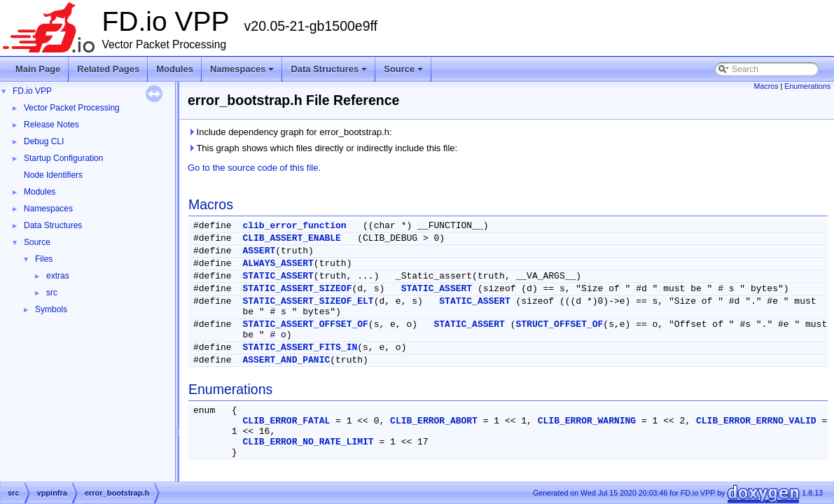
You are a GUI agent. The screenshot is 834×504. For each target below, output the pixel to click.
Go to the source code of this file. (254, 168)
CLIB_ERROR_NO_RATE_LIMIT (308, 442)
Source (404, 73)
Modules (175, 69)
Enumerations (807, 86)
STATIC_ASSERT (278, 276)
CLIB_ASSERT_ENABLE (291, 238)
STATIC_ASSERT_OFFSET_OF (305, 324)
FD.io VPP (32, 91)
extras (58, 276)
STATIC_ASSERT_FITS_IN (300, 348)
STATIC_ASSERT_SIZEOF (297, 289)
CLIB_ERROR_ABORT (434, 421)
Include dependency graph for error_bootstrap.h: (290, 132)
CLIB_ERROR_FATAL (286, 421)
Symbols (51, 309)
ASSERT (259, 251)
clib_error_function (294, 226)
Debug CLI (44, 141)
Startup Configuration (63, 158)
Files (44, 259)
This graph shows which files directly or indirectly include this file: (322, 148)
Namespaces (243, 73)
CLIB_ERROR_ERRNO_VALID (756, 421)
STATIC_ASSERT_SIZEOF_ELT (308, 301)
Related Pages (108, 69)
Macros (766, 86)
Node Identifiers (53, 175)
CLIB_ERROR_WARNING (587, 421)
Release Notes (51, 125)
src (52, 293)
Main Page (38, 69)
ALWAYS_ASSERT (278, 264)
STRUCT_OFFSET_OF (560, 324)
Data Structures (330, 73)
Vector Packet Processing (72, 108)
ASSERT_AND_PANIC (286, 360)
